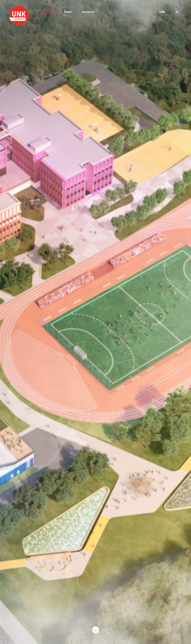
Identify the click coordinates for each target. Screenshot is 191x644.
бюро (68, 12)
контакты (88, 12)
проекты (48, 12)
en (177, 12)
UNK (162, 12)
